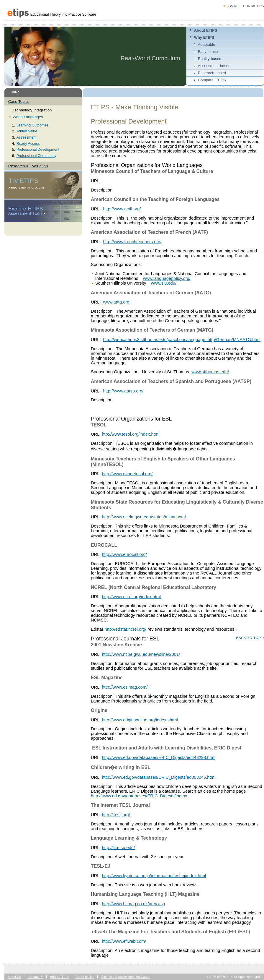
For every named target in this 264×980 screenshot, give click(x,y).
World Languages (28, 117)
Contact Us (254, 6)
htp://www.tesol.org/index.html (131, 434)
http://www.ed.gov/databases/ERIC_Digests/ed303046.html (159, 777)
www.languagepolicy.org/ (167, 278)
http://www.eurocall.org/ (124, 554)
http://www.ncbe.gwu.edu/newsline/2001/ (141, 654)
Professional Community (36, 156)
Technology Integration (32, 110)
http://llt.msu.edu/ (118, 848)
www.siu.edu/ (164, 283)
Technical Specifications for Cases (126, 977)
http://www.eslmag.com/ (125, 687)
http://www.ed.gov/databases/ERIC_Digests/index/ (139, 796)
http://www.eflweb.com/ (124, 941)
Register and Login (27, 188)
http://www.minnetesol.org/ (127, 474)
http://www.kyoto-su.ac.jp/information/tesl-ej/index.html (154, 876)
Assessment (27, 137)
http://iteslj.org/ (116, 815)
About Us (14, 977)
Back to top (248, 638)
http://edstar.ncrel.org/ (125, 629)
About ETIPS (59, 977)
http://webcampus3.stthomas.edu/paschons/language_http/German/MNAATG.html (182, 340)
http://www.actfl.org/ (122, 209)
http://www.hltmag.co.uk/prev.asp (133, 904)
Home (15, 92)
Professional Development (38, 150)
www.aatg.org (116, 302)
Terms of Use (85, 977)
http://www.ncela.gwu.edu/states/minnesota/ (144, 517)
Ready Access (28, 144)
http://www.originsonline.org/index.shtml (140, 720)
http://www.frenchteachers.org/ (132, 242)
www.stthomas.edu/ (210, 372)
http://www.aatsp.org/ (123, 391)
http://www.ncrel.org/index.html (131, 597)
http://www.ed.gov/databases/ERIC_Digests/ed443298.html (159, 757)
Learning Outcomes (33, 125)
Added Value (27, 131)
